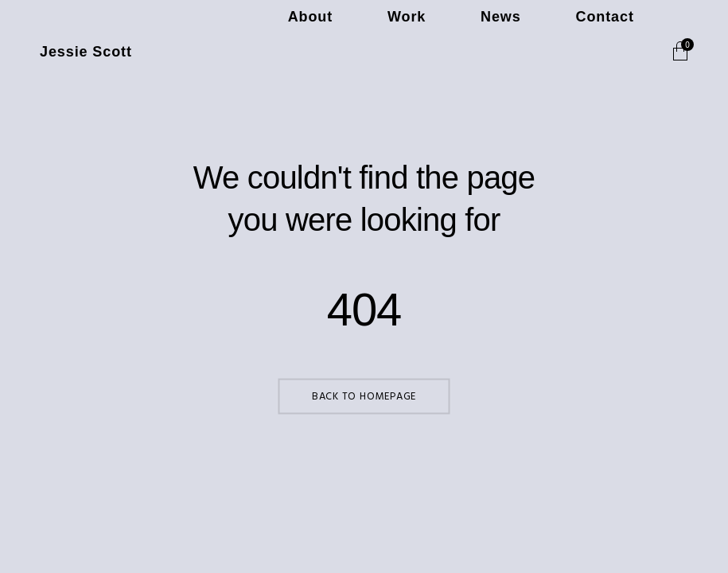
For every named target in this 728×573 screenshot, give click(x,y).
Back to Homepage (364, 397)
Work (495, 52)
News (554, 52)
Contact (623, 52)
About (434, 52)
